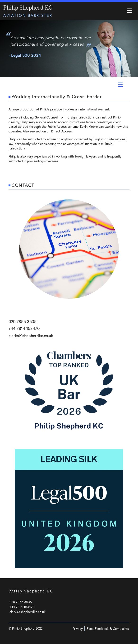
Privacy (78, 629)
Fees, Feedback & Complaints (108, 629)
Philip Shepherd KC (28, 8)
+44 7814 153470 (24, 328)
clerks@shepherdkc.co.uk (31, 335)
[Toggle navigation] (129, 11)
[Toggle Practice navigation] (120, 85)
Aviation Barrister (28, 15)
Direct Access (62, 131)
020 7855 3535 (23, 322)
